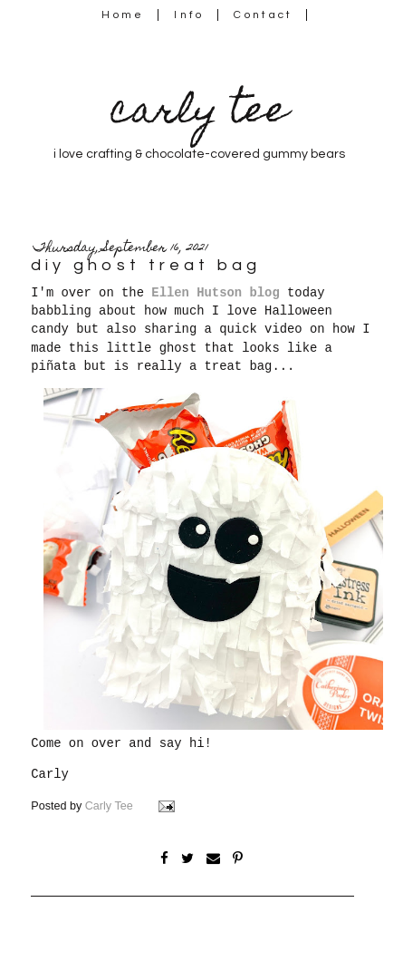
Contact (264, 15)
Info (189, 15)
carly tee (199, 114)
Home (123, 15)
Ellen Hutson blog (215, 293)
